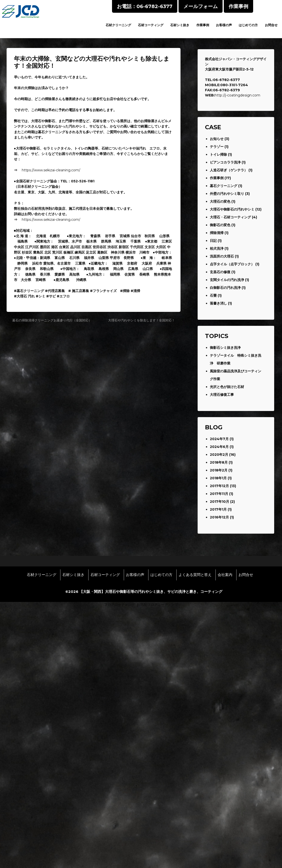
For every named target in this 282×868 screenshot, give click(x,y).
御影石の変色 (220, 225)
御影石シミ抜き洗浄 (225, 348)
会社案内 (225, 575)
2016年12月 (219, 517)
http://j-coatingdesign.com (237, 95)
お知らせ (217, 139)
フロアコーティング (120, 605)
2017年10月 (220, 502)
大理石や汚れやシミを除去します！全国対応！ (141, 320)
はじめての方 (248, 25)
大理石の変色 (220, 201)
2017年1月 (218, 509)
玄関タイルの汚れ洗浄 (227, 280)
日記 (213, 241)
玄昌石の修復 (220, 272)
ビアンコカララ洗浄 (225, 162)
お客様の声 (224, 25)
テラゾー (217, 147)
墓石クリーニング (224, 186)
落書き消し (218, 303)
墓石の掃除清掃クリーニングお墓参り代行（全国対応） (52, 320)
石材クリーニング (118, 25)
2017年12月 (219, 486)
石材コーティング (151, 25)
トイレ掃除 (218, 154)
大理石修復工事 (222, 395)
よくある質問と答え (195, 575)
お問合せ (271, 25)
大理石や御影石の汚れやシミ (232, 209)
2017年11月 (219, 494)
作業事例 (203, 25)
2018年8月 (219, 462)
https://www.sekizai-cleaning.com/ (51, 170)
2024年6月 (219, 447)
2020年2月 (219, 455)
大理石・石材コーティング (230, 217)
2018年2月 (219, 470)
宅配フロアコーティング (159, 605)
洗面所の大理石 (222, 256)
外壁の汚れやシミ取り (227, 194)
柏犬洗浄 (217, 248)
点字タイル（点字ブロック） (232, 264)
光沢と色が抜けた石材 (227, 387)
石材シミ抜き (180, 25)
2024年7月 (219, 439)
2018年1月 (218, 478)
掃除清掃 (217, 233)
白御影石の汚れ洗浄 (225, 288)
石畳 (213, 295)
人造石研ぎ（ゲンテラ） (229, 170)
